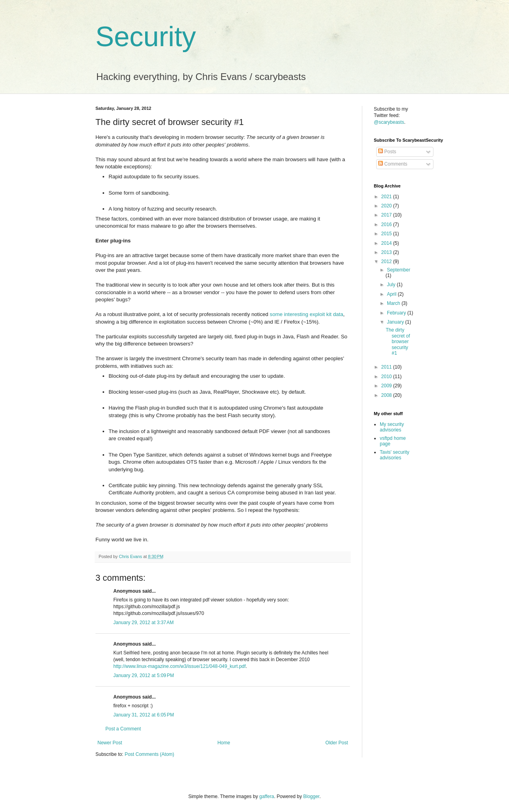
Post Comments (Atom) (149, 754)
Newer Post (110, 743)
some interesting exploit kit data (306, 314)
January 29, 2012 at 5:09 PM (144, 675)
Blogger (312, 796)
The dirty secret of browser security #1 (398, 342)
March (394, 303)
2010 (387, 377)
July (392, 285)
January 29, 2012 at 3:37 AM (144, 623)
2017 (387, 215)
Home (224, 743)
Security (146, 37)
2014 (387, 243)
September (399, 270)
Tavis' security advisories (394, 455)
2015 (387, 234)
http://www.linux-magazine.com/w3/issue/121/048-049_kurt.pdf (180, 666)
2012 (387, 262)
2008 (387, 395)
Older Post (337, 743)
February (397, 313)
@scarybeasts (389, 122)
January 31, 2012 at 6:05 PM (144, 715)
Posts (387, 152)
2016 (387, 224)
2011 (387, 367)
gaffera (267, 796)
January (396, 322)
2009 (387, 386)
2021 (387, 197)
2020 (387, 206)
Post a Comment (123, 729)
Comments (393, 164)
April (392, 294)
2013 (387, 252)
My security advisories (392, 427)
